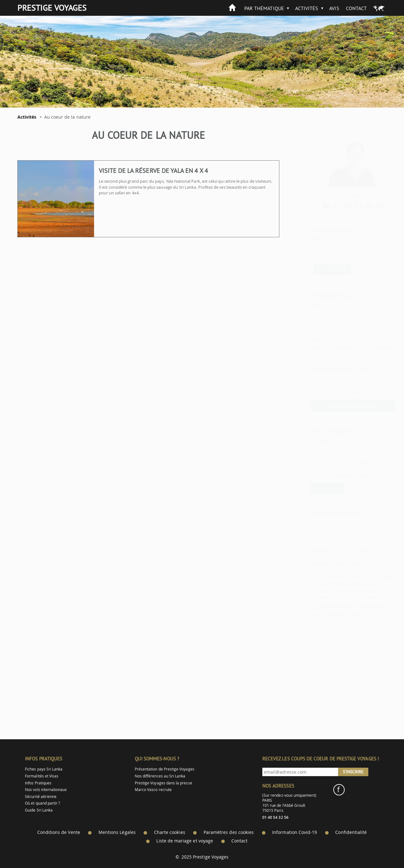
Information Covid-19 (294, 832)
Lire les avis (312, 488)
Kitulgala (305, 590)
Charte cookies (170, 832)
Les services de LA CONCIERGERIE (341, 348)
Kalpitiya (342, 583)
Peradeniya (354, 564)
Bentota (336, 571)
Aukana (303, 614)
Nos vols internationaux (46, 790)
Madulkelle (370, 577)
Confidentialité (351, 832)
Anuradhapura (326, 550)
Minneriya (322, 577)
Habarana (303, 577)
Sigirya (329, 564)
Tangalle (346, 549)
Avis (334, 8)
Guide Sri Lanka (39, 810)
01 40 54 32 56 (343, 205)
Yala (341, 597)
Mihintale (326, 590)
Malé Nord (325, 606)
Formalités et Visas (42, 776)
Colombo (353, 606)
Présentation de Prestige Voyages (165, 769)
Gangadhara (309, 563)
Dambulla (332, 557)
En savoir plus (317, 269)
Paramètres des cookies (229, 832)
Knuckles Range (312, 570)
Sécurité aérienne (41, 797)
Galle (347, 557)
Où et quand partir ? (42, 803)
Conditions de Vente (59, 832)
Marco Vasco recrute (153, 790)
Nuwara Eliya (329, 614)
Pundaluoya (359, 597)
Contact (356, 8)
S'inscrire (353, 772)
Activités (307, 8)
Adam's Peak (357, 570)
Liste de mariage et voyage (185, 841)
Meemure (348, 590)
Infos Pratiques (38, 783)
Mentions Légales (117, 832)
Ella (340, 563)
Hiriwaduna (328, 598)
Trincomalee (309, 557)
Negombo (304, 607)
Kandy (304, 549)
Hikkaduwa (347, 577)
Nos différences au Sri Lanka (160, 776)
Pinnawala (306, 597)
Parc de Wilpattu (313, 583)
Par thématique (264, 8)
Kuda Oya (360, 584)
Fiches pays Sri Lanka (44, 769)
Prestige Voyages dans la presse (163, 783)
